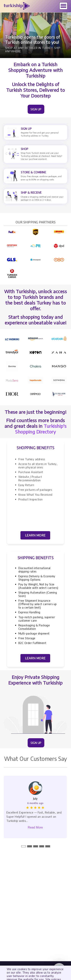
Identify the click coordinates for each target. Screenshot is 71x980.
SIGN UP (36, 109)
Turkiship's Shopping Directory (41, 429)
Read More (35, 827)
